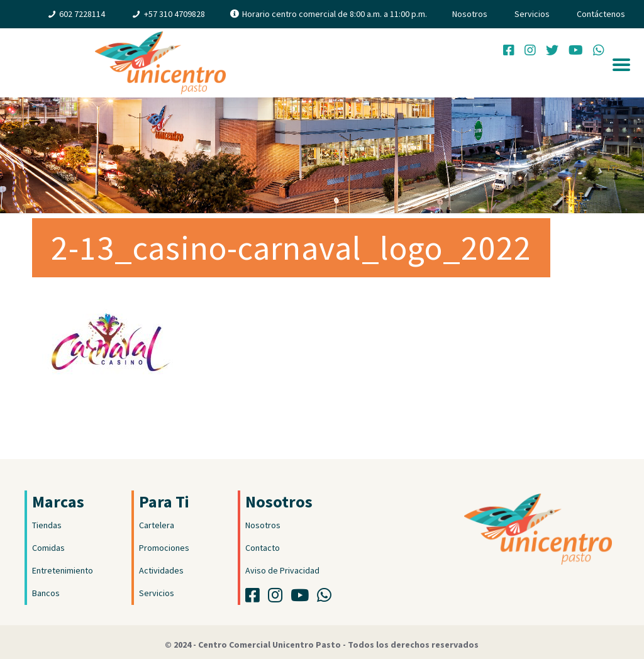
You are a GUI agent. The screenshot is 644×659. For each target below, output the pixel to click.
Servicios (532, 14)
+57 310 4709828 (175, 14)
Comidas (48, 548)
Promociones (164, 548)
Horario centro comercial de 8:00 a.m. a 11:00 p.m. (335, 14)
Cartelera (157, 525)
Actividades (161, 570)
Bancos (46, 593)
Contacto (263, 548)
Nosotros (470, 14)
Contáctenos (601, 14)
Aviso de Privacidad (282, 570)
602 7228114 (82, 14)
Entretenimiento (63, 570)
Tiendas (47, 525)
